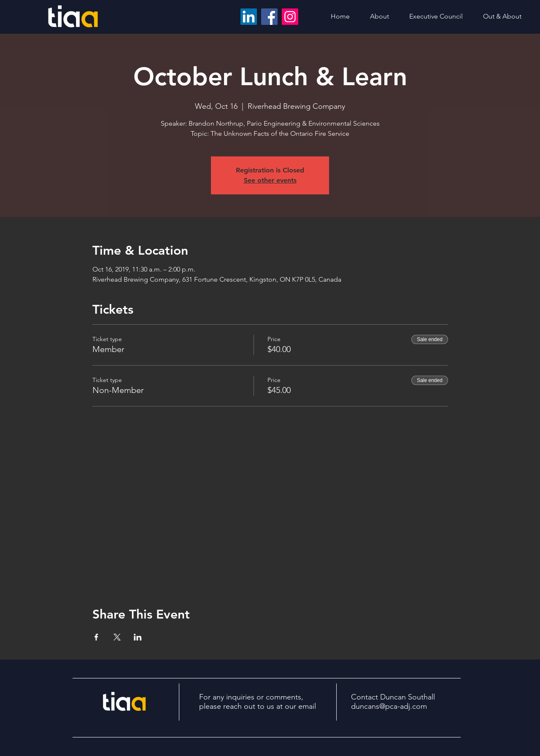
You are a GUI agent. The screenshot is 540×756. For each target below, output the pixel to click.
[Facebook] (269, 17)
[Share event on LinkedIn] (138, 637)
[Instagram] (290, 17)
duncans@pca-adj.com (389, 706)
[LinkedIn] (249, 17)
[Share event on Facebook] (96, 637)
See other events (270, 180)
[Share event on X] (117, 637)
